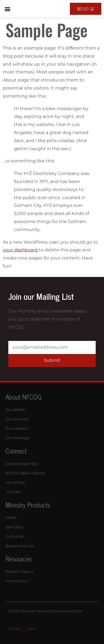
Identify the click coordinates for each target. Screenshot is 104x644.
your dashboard (20, 250)
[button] (7, 9)
